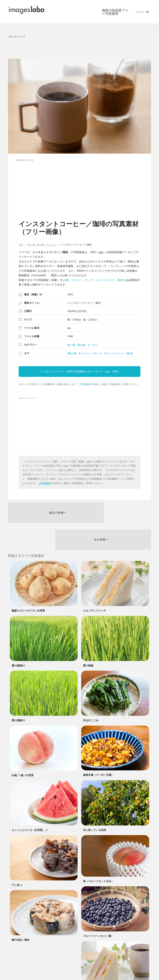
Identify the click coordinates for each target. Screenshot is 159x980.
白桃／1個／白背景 (23, 753)
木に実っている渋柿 (95, 807)
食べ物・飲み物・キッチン (83, 345)
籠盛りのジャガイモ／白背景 (28, 588)
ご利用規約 (84, 384)
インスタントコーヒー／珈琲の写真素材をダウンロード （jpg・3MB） (79, 371)
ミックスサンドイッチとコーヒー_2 (104, 969)
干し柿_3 (17, 862)
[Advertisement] (80, 48)
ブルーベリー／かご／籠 (97, 913)
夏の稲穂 (88, 643)
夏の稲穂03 (18, 698)
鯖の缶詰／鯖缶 (21, 917)
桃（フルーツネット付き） (98, 858)
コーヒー (77, 280)
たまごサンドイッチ (95, 588)
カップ (89, 280)
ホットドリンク (105, 280)
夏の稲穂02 (18, 643)
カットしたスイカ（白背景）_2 (30, 807)
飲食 (120, 280)
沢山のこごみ (91, 698)
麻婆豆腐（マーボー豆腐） (98, 752)
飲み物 (64, 280)
